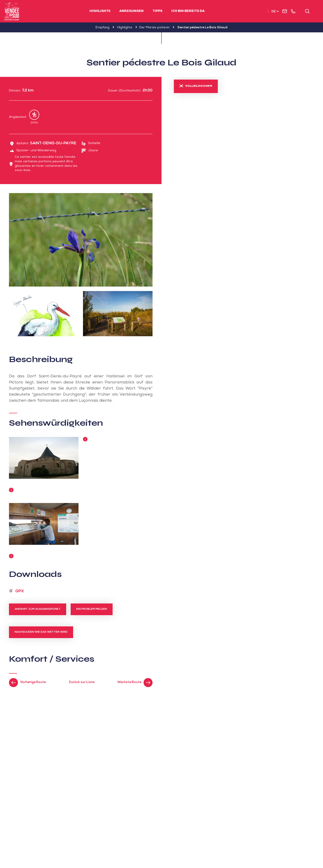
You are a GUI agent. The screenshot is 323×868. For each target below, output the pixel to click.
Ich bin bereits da (188, 11)
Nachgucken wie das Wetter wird (41, 632)
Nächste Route (129, 682)
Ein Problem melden (92, 609)
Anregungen (131, 11)
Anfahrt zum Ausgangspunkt (38, 609)
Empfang (103, 28)
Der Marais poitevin (154, 28)
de (274, 12)
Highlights (100, 11)
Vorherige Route (33, 682)
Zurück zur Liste (82, 682)
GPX (20, 591)
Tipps (157, 11)
